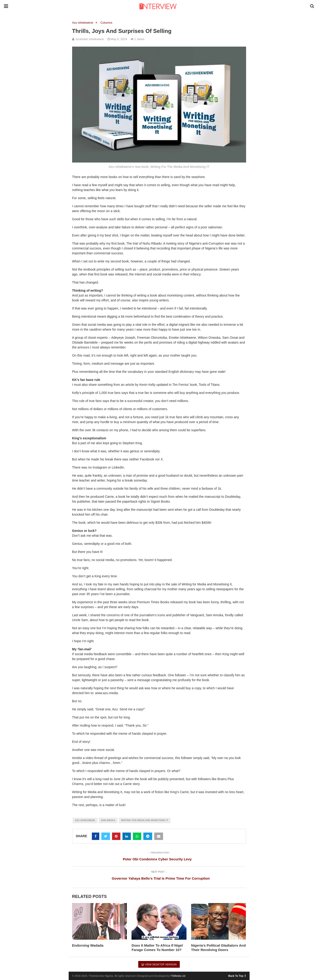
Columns (106, 23)
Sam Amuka (108, 820)
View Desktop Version (159, 964)
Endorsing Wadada (88, 945)
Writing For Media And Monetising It (145, 820)
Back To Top (237, 976)
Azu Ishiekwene (83, 23)
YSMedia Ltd (178, 976)
